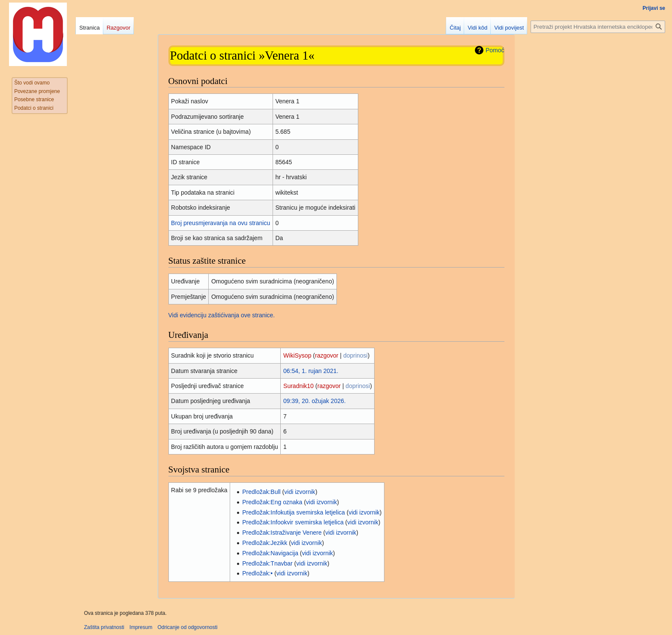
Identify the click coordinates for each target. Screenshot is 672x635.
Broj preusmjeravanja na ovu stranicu (220, 223)
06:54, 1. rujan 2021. (311, 371)
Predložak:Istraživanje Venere (282, 533)
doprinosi (355, 355)
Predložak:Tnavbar (267, 563)
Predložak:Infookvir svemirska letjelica (293, 522)
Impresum (141, 627)
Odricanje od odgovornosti (187, 627)
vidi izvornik (300, 492)
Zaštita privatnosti (104, 627)
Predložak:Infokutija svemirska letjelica (294, 512)
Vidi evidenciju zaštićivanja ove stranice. (222, 315)
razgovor (327, 355)
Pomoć (495, 50)
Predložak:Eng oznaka (272, 502)
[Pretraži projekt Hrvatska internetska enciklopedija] (598, 27)
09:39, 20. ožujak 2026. (315, 401)
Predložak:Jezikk (265, 543)
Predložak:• (257, 573)
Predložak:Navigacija (270, 553)
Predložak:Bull (261, 492)
